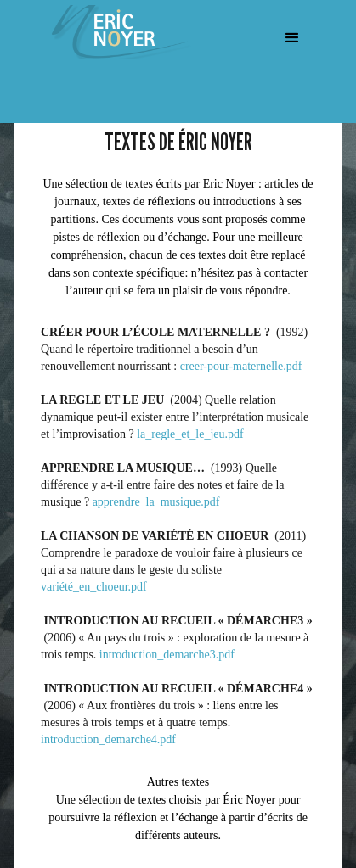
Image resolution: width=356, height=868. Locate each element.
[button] (292, 38)
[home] (115, 32)
